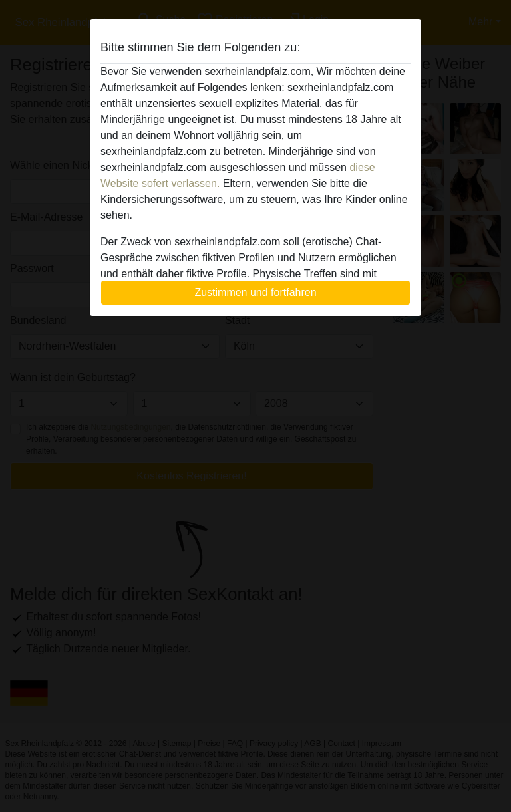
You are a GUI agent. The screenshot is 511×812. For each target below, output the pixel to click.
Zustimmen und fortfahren (255, 292)
